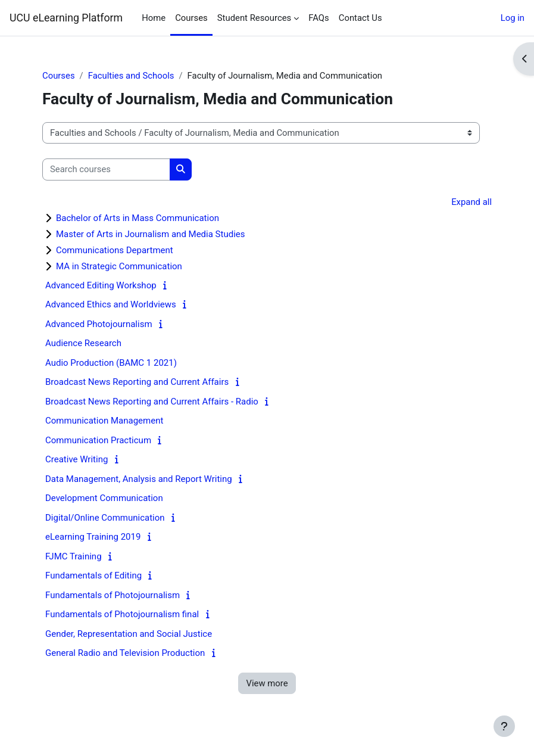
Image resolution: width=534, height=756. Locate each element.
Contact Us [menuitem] (360, 18)
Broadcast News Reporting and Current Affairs (137, 382)
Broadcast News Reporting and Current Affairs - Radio (152, 402)
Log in (513, 18)
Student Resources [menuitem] (254, 18)
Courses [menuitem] (191, 18)
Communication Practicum (98, 440)
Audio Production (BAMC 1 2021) (111, 363)
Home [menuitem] (154, 18)
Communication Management (104, 421)
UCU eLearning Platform (66, 18)
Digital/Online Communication (105, 518)
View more (267, 683)
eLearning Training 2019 (93, 537)
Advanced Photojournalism (99, 324)
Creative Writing (76, 459)
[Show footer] (504, 726)
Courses (59, 76)
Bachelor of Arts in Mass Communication (138, 218)
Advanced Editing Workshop (101, 285)
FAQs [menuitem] (319, 18)
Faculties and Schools (131, 76)
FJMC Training (74, 556)
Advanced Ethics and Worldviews (111, 304)
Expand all (471, 202)
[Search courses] (106, 169)
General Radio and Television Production (125, 653)
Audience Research (83, 343)
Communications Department (115, 250)
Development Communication (104, 498)
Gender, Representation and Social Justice (129, 634)
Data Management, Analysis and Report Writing (139, 479)
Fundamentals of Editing (93, 575)
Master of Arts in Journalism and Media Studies (151, 234)
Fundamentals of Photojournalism (113, 595)
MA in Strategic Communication (119, 266)
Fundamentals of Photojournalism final (122, 614)
